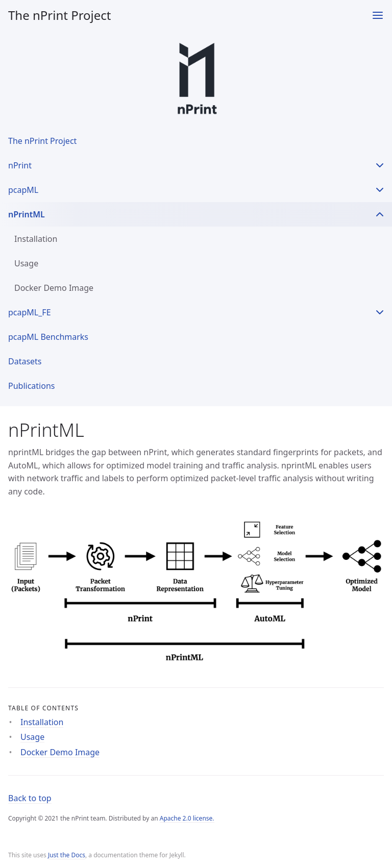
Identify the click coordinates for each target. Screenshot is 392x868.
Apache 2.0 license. (187, 818)
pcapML (23, 190)
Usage (26, 263)
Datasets (25, 361)
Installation (36, 239)
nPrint (20, 165)
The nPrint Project (60, 15)
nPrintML (27, 214)
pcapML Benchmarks (48, 337)
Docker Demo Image (54, 288)
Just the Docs (67, 855)
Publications (31, 386)
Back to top (30, 798)
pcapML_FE (30, 312)
